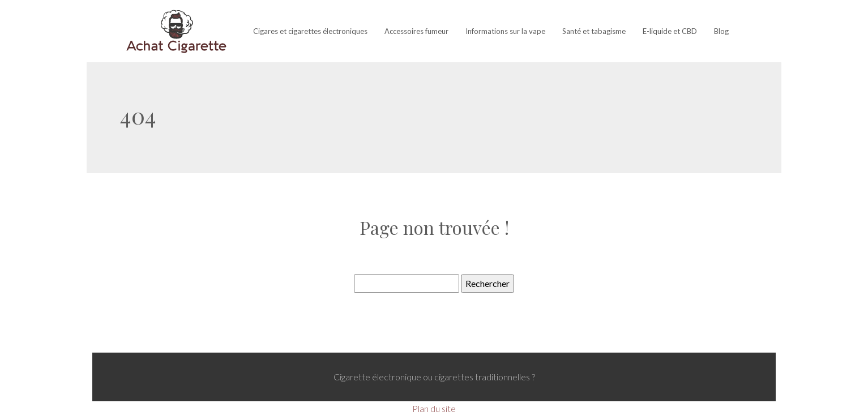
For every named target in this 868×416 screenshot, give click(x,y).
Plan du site (434, 408)
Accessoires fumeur (416, 31)
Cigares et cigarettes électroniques (310, 31)
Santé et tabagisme (594, 31)
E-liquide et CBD (670, 31)
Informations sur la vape (505, 31)
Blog (721, 31)
